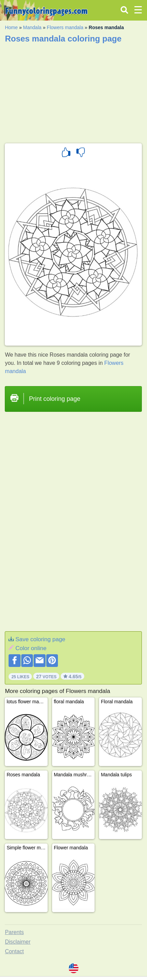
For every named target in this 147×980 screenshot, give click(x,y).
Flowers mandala (65, 27)
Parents (14, 932)
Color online (31, 648)
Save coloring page (40, 639)
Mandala (32, 27)
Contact (14, 951)
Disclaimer (18, 942)
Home (11, 27)
